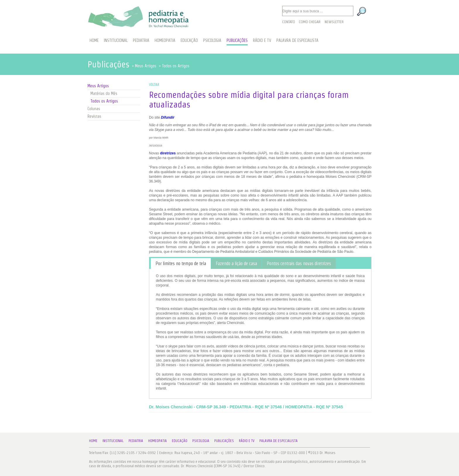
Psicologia (201, 441)
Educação (180, 441)
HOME (94, 40)
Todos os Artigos (104, 101)
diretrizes (168, 153)
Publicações (224, 441)
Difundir (168, 117)
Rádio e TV (247, 441)
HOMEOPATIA (165, 40)
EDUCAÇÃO (189, 40)
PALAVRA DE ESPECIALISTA (297, 40)
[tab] (181, 263)
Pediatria (136, 441)
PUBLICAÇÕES (237, 40)
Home (93, 441)
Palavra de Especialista (279, 441)
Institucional (113, 441)
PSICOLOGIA (212, 40)
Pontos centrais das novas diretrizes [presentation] (299, 263)
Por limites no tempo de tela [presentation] (181, 263)
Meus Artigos (98, 86)
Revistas (94, 116)
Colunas (94, 109)
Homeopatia (157, 441)
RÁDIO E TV (262, 40)
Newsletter (334, 22)
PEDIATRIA (141, 40)
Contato (289, 22)
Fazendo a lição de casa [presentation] (236, 263)
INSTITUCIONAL (116, 40)
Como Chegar (310, 22)
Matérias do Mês (104, 93)
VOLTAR (154, 85)
